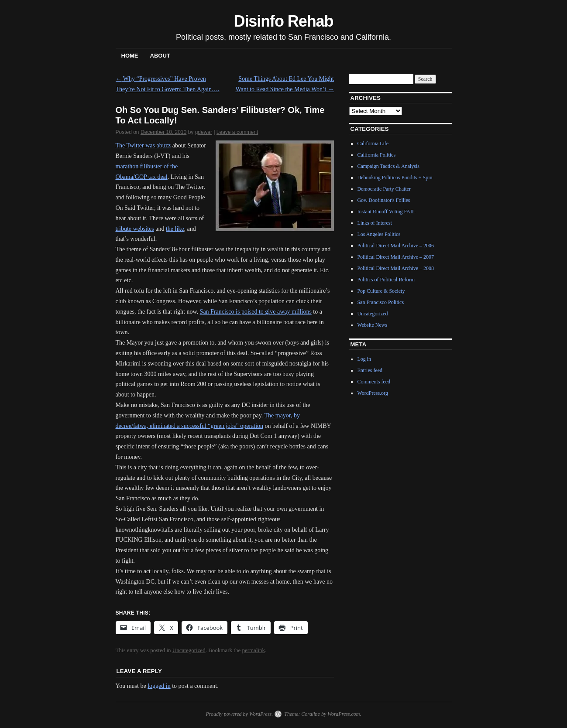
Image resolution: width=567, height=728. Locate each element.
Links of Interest (374, 223)
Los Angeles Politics (379, 234)
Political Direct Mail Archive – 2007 (395, 257)
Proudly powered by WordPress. (239, 714)
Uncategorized (189, 650)
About (160, 56)
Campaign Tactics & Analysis (388, 166)
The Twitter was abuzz (143, 145)
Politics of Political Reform (386, 280)
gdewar (204, 132)
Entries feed (370, 370)
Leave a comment (237, 132)
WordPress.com (344, 714)
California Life (373, 144)
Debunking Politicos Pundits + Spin (395, 178)
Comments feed (374, 382)
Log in (364, 359)
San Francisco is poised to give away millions (256, 312)
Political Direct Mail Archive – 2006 (395, 246)
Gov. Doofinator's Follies (383, 200)
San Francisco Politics (380, 302)
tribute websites (135, 229)
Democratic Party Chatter (384, 189)
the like (175, 229)
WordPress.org (372, 393)
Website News (372, 325)
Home (130, 56)
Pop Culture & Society (381, 291)
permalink (253, 650)
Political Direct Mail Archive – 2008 (395, 268)
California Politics (376, 155)
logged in (159, 686)
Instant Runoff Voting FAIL (386, 212)
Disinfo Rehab (284, 21)
